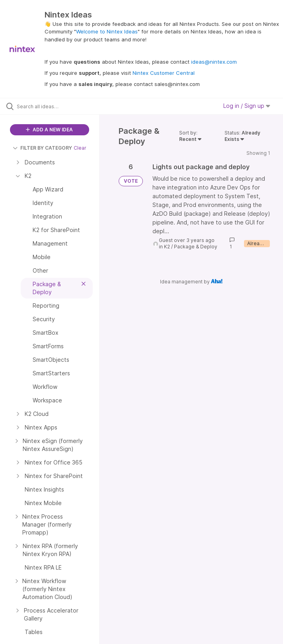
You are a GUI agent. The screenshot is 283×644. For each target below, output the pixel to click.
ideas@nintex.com (214, 62)
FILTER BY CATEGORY (42, 148)
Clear (80, 148)
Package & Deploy (196, 247)
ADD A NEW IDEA (49, 130)
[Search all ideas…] (54, 106)
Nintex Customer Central (164, 73)
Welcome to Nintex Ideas (107, 31)
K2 (167, 247)
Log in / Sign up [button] (247, 106)
